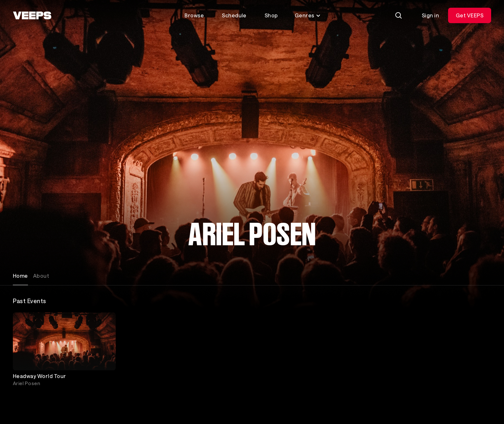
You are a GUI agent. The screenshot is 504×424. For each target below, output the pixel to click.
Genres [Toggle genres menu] (308, 15)
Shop (271, 15)
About (41, 276)
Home (20, 276)
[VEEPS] (32, 15)
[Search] (399, 15)
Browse (194, 15)
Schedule (234, 15)
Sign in (430, 15)
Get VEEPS (470, 15)
